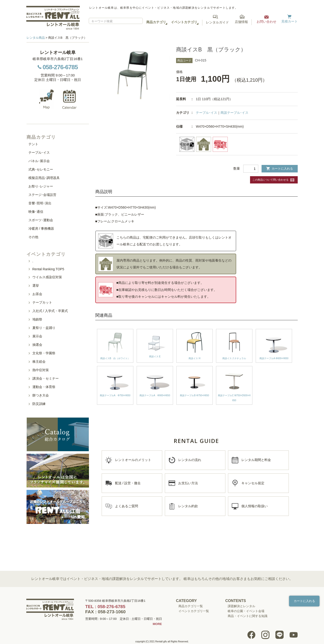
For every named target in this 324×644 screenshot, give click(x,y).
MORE (157, 624)
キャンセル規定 (253, 483)
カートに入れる (280, 169)
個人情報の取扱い (255, 506)
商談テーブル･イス (234, 113)
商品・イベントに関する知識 (248, 616)
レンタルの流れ (190, 460)
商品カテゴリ (156, 22)
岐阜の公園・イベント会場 (246, 611)
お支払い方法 (188, 483)
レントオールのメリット (133, 460)
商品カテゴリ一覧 (191, 606)
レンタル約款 (188, 506)
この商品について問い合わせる (270, 180)
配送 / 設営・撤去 (128, 483)
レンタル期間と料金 (256, 460)
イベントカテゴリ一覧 (194, 611)
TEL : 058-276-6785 (105, 607)
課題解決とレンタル (241, 606)
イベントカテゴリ (184, 22)
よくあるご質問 (127, 506)
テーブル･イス (206, 113)
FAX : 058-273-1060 (105, 612)
